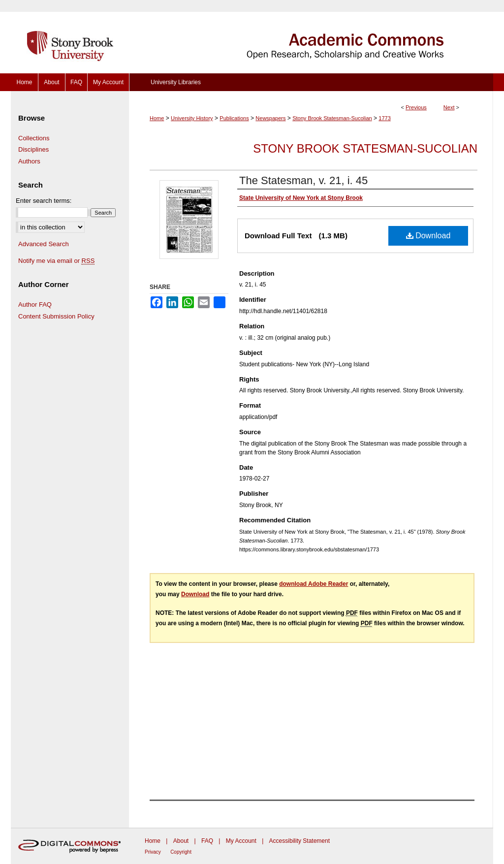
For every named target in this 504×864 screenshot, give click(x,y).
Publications (234, 118)
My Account (241, 841)
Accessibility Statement (299, 841)
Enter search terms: (44, 201)
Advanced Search (44, 244)
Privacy (153, 852)
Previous (416, 107)
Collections (34, 138)
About (181, 841)
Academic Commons (311, 37)
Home (157, 118)
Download (428, 236)
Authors (29, 161)
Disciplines (33, 149)
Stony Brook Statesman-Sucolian (332, 118)
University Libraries (176, 82)
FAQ (207, 841)
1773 (384, 118)
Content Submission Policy (56, 316)
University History (192, 118)
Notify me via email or (56, 261)
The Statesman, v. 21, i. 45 (303, 180)
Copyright (181, 852)
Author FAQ (35, 304)
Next (449, 107)
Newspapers (270, 118)
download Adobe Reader (314, 584)
